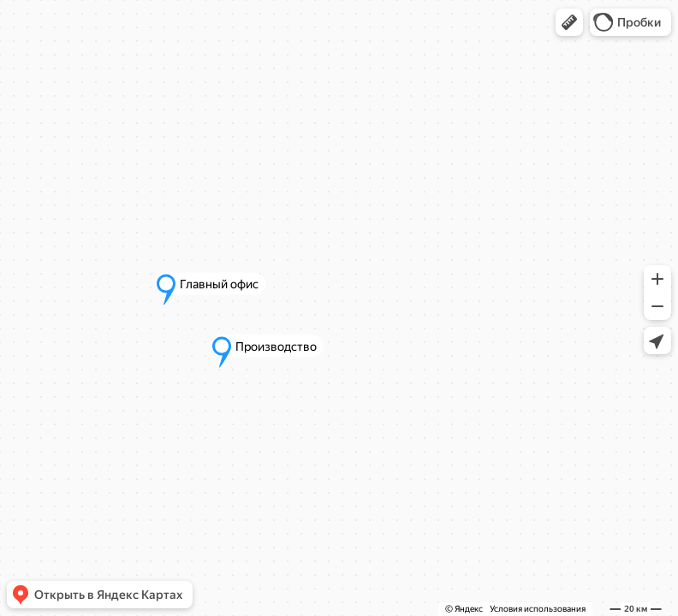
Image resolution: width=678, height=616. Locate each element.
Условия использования (538, 609)
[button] (569, 22)
